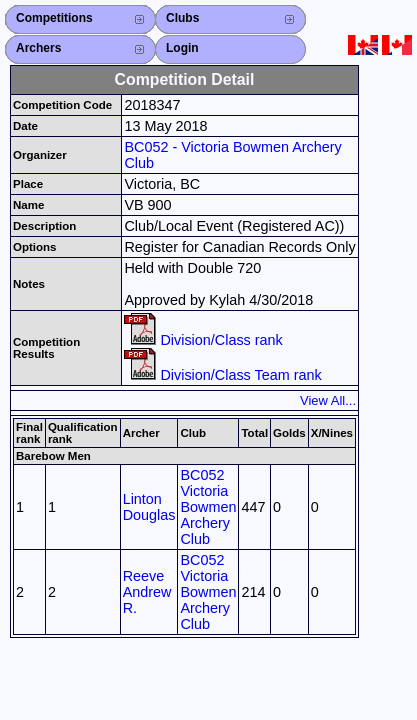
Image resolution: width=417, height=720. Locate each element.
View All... (328, 400)
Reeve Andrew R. (147, 592)
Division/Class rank (203, 340)
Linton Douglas (149, 507)
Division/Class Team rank (222, 375)
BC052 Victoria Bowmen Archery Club (208, 507)
